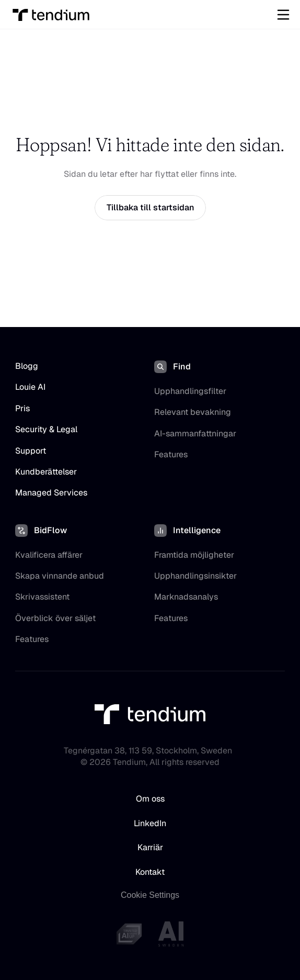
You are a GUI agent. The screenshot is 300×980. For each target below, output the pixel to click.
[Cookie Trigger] (150, 895)
